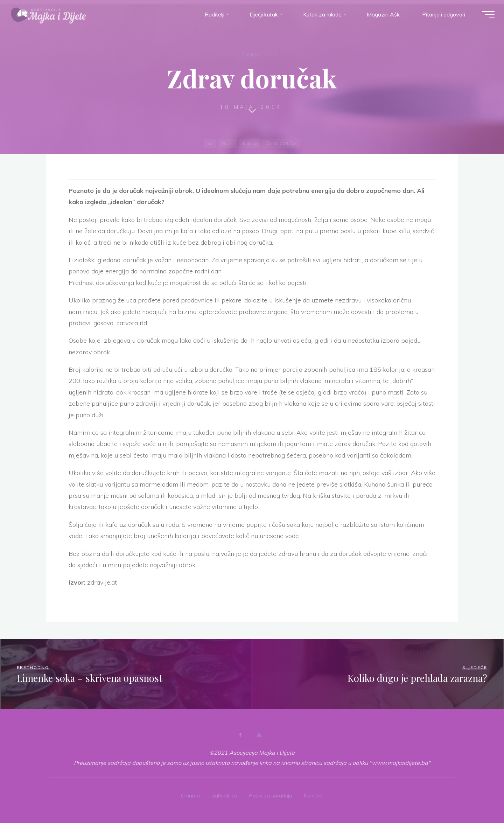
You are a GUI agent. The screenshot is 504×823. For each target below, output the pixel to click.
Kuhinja (250, 53)
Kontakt (316, 795)
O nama (188, 795)
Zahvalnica (224, 795)
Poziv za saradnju (272, 795)
